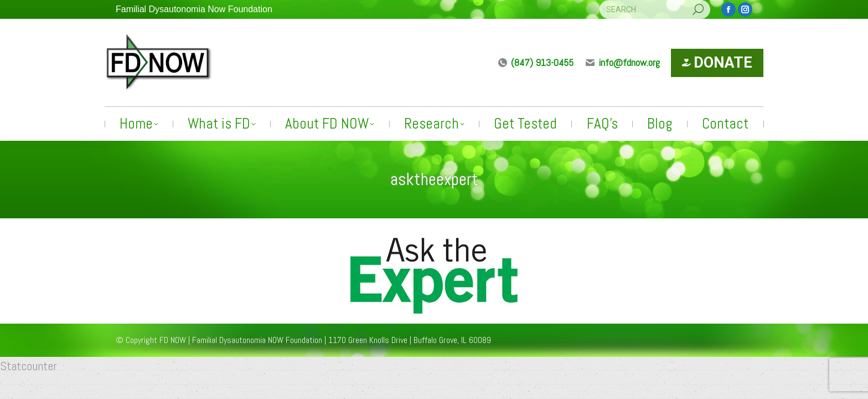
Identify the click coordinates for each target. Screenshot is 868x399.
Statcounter (29, 366)
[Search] (655, 9)
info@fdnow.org (622, 62)
